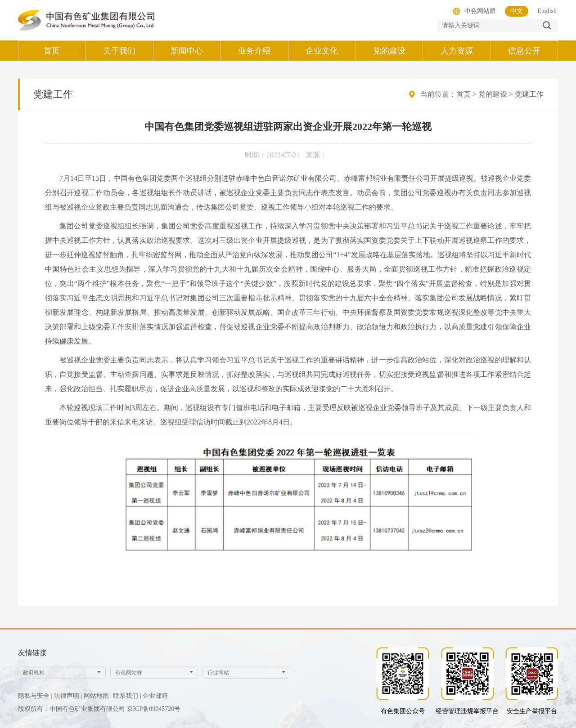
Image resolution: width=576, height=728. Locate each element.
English (547, 11)
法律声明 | (68, 696)
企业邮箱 (155, 696)
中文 (517, 11)
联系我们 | (127, 696)
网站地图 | (98, 696)
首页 (463, 94)
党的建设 (493, 94)
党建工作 (529, 94)
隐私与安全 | (35, 696)
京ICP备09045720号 (154, 709)
